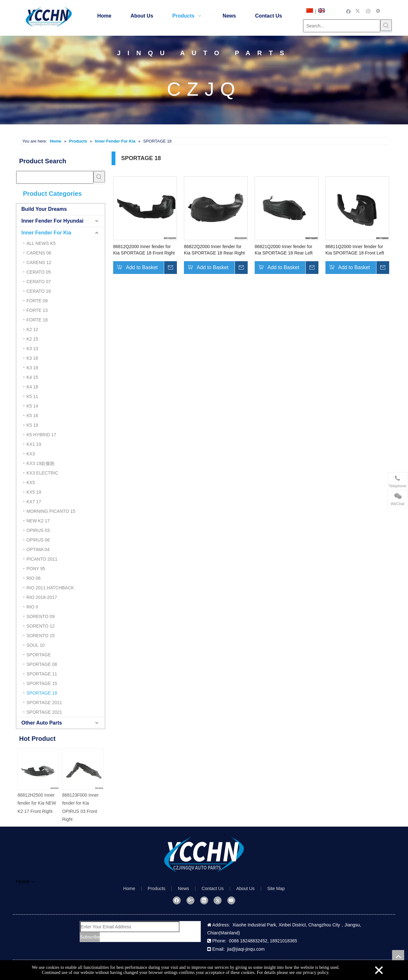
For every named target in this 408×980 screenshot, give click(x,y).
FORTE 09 (37, 301)
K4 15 (32, 377)
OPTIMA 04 (38, 549)
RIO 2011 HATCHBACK (50, 588)
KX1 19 (34, 444)
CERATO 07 (39, 282)
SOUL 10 (36, 645)
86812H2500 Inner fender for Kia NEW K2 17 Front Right (37, 803)
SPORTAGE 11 (42, 674)
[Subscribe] (90, 937)
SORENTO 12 (40, 626)
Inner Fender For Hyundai (52, 221)
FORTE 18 (37, 320)
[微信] (378, 11)
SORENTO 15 (40, 636)
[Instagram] (368, 11)
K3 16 (32, 358)
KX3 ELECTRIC (42, 473)
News (183, 888)
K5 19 (32, 425)
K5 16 (32, 416)
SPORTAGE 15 (42, 683)
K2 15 (32, 339)
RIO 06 (33, 578)
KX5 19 (34, 492)
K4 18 (32, 387)
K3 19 (32, 368)
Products (156, 888)
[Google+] (190, 900)
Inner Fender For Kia (46, 233)
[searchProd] (55, 177)
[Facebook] (349, 11)
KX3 (31, 454)
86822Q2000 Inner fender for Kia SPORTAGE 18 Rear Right (214, 250)
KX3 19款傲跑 (40, 463)
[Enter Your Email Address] (130, 927)
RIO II (32, 607)
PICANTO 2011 (42, 559)
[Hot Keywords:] (386, 25)
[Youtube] (231, 900)
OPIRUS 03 (38, 530)
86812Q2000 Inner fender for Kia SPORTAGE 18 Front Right (144, 250)
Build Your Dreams (44, 209)
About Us (245, 888)
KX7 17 (34, 502)
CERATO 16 (39, 291)
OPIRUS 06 (38, 540)
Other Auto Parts (42, 723)
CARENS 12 (39, 262)
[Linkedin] (204, 900)
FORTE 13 (37, 310)
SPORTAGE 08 (42, 664)
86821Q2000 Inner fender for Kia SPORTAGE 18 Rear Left (284, 250)
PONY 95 (36, 569)
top (398, 956)
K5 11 (32, 396)
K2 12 (32, 329)
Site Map (276, 888)
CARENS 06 (39, 253)
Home (129, 888)
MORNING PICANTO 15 (51, 511)
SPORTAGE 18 (42, 693)
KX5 (31, 483)
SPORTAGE (39, 655)
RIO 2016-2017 (42, 597)
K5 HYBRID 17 (41, 435)
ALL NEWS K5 (41, 243)
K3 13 (32, 349)
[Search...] (342, 26)
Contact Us (212, 888)
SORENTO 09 (40, 616)
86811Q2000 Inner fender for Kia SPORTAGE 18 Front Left (355, 250)
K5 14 (32, 406)
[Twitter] (358, 11)
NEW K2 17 (38, 521)
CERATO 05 (39, 272)
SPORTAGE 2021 (44, 712)
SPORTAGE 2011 (44, 703)
